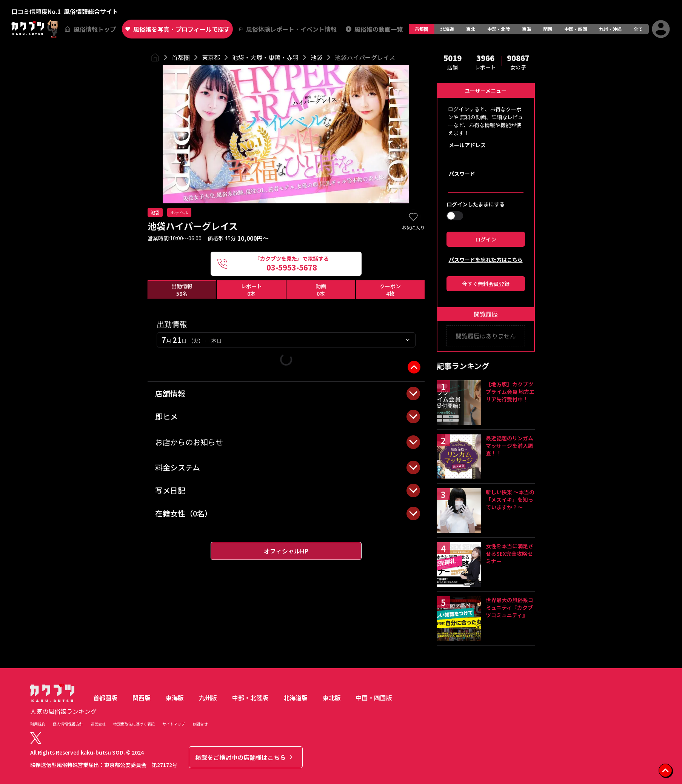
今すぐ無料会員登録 (486, 284)
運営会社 (98, 724)
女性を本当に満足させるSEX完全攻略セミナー (510, 553)
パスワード (462, 174)
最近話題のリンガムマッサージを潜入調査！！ (510, 446)
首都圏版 (105, 698)
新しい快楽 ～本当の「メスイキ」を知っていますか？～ (510, 500)
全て (638, 29)
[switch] (455, 216)
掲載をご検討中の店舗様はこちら (245, 757)
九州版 (208, 698)
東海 (527, 29)
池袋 (317, 57)
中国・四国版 (374, 698)
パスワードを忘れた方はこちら (486, 260)
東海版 (175, 698)
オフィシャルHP (286, 551)
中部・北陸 (499, 29)
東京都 (211, 57)
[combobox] (286, 340)
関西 (548, 29)
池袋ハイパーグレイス (365, 57)
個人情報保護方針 (68, 724)
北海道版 (296, 698)
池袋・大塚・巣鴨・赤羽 (265, 57)
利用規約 (38, 724)
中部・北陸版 (250, 698)
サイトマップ (174, 724)
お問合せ (200, 724)
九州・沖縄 (610, 29)
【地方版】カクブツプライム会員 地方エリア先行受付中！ (510, 392)
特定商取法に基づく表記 (134, 724)
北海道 (447, 29)
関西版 (142, 698)
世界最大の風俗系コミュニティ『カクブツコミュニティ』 (510, 607)
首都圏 (422, 29)
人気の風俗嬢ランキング (63, 711)
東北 (471, 29)
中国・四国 (576, 29)
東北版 (332, 698)
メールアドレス (467, 145)
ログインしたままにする (476, 204)
